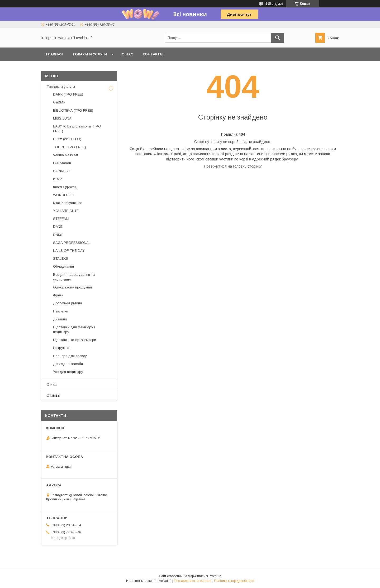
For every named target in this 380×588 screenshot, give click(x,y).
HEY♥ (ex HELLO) (67, 139)
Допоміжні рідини (67, 303)
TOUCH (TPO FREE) (70, 147)
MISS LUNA (62, 118)
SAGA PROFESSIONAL (72, 243)
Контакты (153, 54)
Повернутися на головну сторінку (233, 166)
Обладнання (63, 266)
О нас (127, 54)
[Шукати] (278, 38)
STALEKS (61, 259)
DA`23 (58, 227)
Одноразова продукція (72, 287)
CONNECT (62, 171)
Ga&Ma (59, 102)
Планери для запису (70, 356)
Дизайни (60, 319)
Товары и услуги (90, 54)
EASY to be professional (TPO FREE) (77, 129)
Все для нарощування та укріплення (74, 277)
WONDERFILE (64, 195)
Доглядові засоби (68, 364)
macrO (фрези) (65, 187)
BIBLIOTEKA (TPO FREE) (73, 110)
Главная (54, 54)
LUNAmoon (62, 163)
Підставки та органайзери (75, 340)
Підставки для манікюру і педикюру (74, 329)
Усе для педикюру (68, 372)
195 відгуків (274, 4)
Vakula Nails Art (65, 155)
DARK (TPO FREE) (68, 94)
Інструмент (62, 348)
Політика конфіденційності (234, 581)
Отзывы (53, 395)
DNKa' (58, 235)
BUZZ (58, 179)
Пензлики (61, 311)
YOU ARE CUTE (66, 211)
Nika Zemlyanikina (68, 203)
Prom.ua (215, 576)
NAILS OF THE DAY (69, 251)
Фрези (58, 295)
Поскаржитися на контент (193, 581)
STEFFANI (61, 219)
